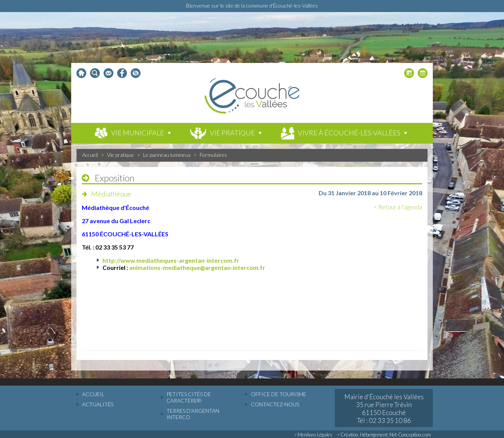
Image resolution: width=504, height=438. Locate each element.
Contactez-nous (275, 404)
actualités (98, 404)
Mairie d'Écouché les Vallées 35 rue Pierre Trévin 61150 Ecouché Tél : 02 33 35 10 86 (384, 409)
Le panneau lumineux (167, 155)
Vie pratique (121, 155)
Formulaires (213, 155)
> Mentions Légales (313, 435)
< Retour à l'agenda (398, 207)
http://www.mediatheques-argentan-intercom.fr (171, 260)
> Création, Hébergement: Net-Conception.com (384, 435)
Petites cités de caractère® (189, 397)
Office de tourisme (279, 394)
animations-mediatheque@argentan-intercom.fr (197, 267)
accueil (93, 394)
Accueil (90, 155)
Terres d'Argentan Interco (193, 414)
